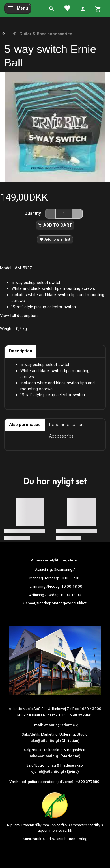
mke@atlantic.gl (45, 756)
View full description (19, 316)
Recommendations (67, 425)
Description (21, 351)
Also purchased (25, 425)
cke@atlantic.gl (45, 740)
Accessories (61, 436)
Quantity (33, 213)
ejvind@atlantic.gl (48, 771)
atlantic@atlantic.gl (62, 725)
